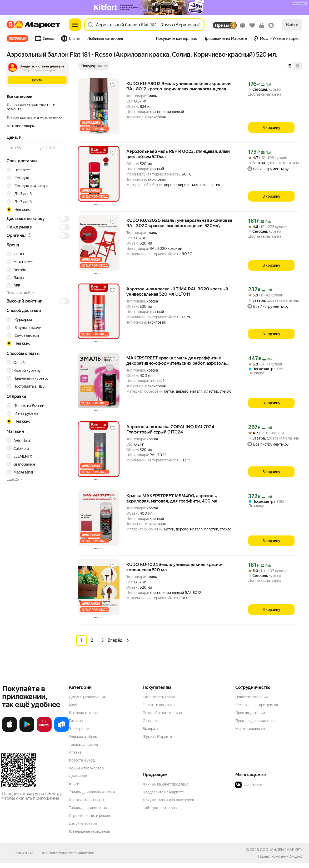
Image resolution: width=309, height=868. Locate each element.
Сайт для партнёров (160, 808)
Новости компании (251, 697)
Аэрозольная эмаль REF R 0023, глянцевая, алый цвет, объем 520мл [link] (178, 154)
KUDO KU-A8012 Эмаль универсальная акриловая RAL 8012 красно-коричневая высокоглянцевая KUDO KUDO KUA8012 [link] (179, 86)
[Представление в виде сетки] (298, 66)
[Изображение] (154, 7)
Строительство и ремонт (90, 815)
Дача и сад (78, 776)
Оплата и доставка (159, 705)
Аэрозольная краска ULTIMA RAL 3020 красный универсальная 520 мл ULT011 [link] (177, 291)
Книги (74, 784)
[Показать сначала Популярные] (94, 66)
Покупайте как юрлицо (162, 713)
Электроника (80, 728)
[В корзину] (271, 128)
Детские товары (83, 823)
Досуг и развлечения (87, 697)
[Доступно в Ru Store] (62, 730)
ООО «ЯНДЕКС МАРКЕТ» (281, 849)
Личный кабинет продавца (165, 784)
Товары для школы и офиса (92, 792)
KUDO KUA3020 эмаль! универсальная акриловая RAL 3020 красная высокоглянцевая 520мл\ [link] (179, 223)
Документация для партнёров (168, 800)
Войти (292, 25)
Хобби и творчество (86, 768)
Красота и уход (82, 760)
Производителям (250, 713)
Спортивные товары (86, 799)
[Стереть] (198, 25)
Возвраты (151, 728)
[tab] (19, 38)
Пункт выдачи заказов (255, 720)
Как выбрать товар (159, 697)
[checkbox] (37, 254)
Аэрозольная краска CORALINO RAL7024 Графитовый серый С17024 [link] (170, 429)
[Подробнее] (300, 4)
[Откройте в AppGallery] (44, 730)
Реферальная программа (257, 705)
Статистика (23, 853)
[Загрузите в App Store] (9, 730)
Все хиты (18, 38)
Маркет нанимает (250, 728)
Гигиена (76, 720)
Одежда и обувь (83, 736)
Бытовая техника (84, 713)
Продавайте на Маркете (163, 792)
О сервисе (152, 720)
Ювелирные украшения (89, 831)
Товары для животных (88, 807)
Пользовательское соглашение (67, 853)
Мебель (76, 705)
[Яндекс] (12, 25)
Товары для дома (83, 744)
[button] (105, 39)
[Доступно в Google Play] (27, 730)
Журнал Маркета (157, 736)
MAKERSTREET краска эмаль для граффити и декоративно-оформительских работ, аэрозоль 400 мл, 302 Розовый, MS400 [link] (176, 360)
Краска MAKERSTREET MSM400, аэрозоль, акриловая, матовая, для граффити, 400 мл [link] (172, 498)
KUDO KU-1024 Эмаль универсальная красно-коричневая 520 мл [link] (175, 567)
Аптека (75, 752)
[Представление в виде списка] (289, 66)
